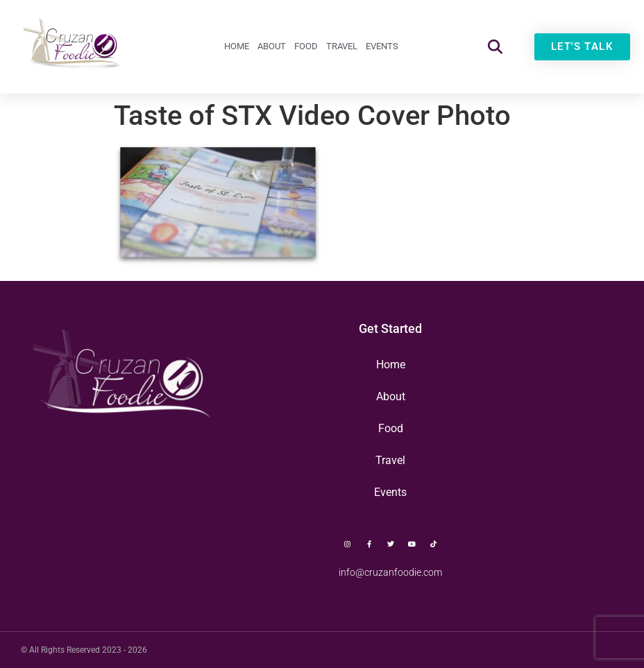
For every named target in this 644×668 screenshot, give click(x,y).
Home (237, 46)
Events (382, 46)
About (272, 46)
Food (306, 46)
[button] (495, 47)
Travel (342, 46)
